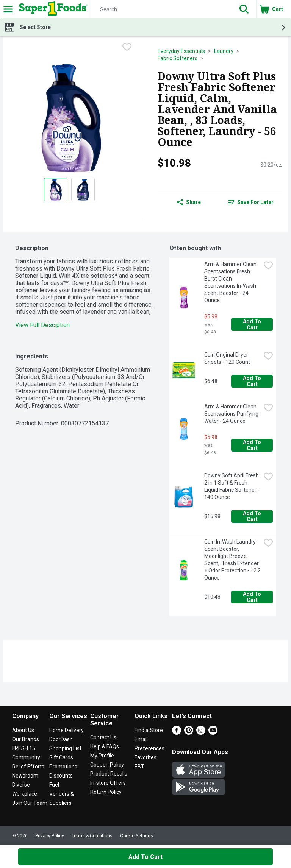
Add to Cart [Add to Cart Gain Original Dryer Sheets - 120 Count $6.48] (253, 381)
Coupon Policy (107, 765)
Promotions (63, 767)
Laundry (224, 51)
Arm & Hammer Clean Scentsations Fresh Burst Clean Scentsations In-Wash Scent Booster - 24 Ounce (231, 282)
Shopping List (65, 748)
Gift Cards (61, 757)
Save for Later (251, 202)
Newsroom (25, 776)
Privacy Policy (50, 836)
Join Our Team (30, 803)
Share (189, 202)
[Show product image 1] (56, 190)
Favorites (145, 757)
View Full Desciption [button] (42, 325)
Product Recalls (109, 774)
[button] (244, 9)
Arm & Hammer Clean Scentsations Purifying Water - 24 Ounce (232, 414)
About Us (23, 730)
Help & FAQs (105, 746)
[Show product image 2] (83, 190)
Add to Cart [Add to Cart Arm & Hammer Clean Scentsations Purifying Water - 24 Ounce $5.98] (253, 445)
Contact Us (103, 737)
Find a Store (149, 730)
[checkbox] (127, 48)
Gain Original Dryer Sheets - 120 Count (227, 358)
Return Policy (106, 792)
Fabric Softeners (178, 58)
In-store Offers (108, 783)
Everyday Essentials (181, 51)
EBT (139, 767)
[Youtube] (213, 733)
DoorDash (61, 739)
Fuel (54, 785)
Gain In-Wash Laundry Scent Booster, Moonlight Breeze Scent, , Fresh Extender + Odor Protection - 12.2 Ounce (232, 560)
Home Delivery (66, 730)
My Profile (102, 756)
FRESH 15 (24, 748)
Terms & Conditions (92, 836)
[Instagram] (201, 733)
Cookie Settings (137, 836)
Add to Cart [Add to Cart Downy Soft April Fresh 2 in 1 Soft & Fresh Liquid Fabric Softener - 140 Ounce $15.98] (253, 516)
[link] (251, 202)
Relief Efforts (28, 767)
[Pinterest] (189, 733)
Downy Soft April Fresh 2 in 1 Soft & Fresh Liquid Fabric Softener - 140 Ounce (232, 486)
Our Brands (26, 739)
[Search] (161, 9)
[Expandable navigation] (8, 9)
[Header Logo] (52, 9)
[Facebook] (177, 733)
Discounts (61, 776)
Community (26, 757)
